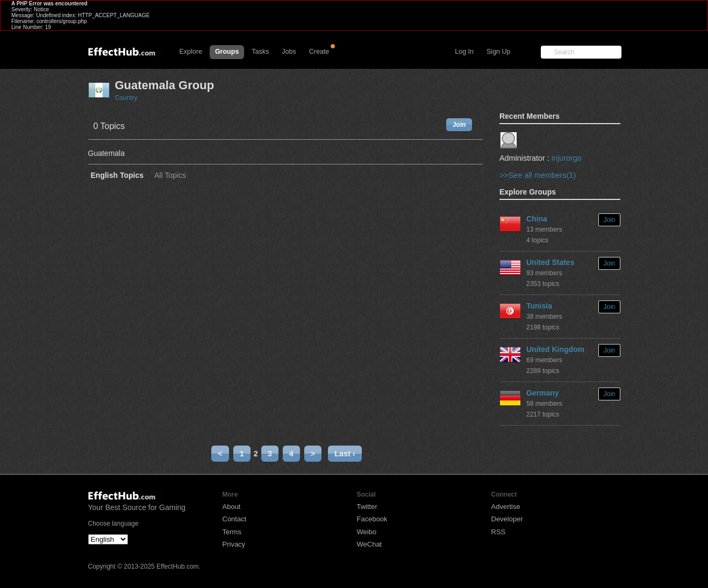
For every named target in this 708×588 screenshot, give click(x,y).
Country (126, 98)
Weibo (367, 532)
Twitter (367, 507)
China (537, 219)
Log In (464, 52)
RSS (499, 532)
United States (550, 262)
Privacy (234, 544)
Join (459, 125)
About (232, 507)
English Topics (117, 175)
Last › (345, 454)
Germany (543, 393)
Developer (507, 519)
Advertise (506, 507)
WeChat (370, 544)
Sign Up (498, 52)
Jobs (289, 52)
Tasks (260, 52)
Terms (232, 532)
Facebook (372, 519)
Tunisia (539, 306)
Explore (191, 52)
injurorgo (567, 158)
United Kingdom (555, 349)
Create (319, 52)
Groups (227, 52)
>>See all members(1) (538, 175)
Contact (235, 519)
